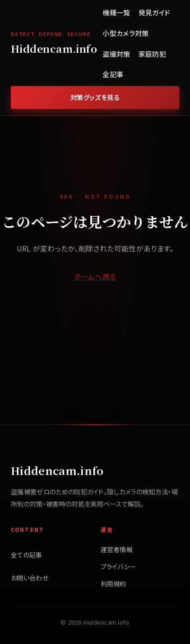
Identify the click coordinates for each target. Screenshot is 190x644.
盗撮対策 (116, 54)
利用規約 (114, 584)
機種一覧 (116, 12)
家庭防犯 (152, 54)
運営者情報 (117, 549)
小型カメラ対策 (125, 33)
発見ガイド (155, 12)
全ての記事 (27, 555)
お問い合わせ (30, 578)
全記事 (113, 74)
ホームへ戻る (95, 276)
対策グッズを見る (95, 97)
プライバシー (118, 566)
